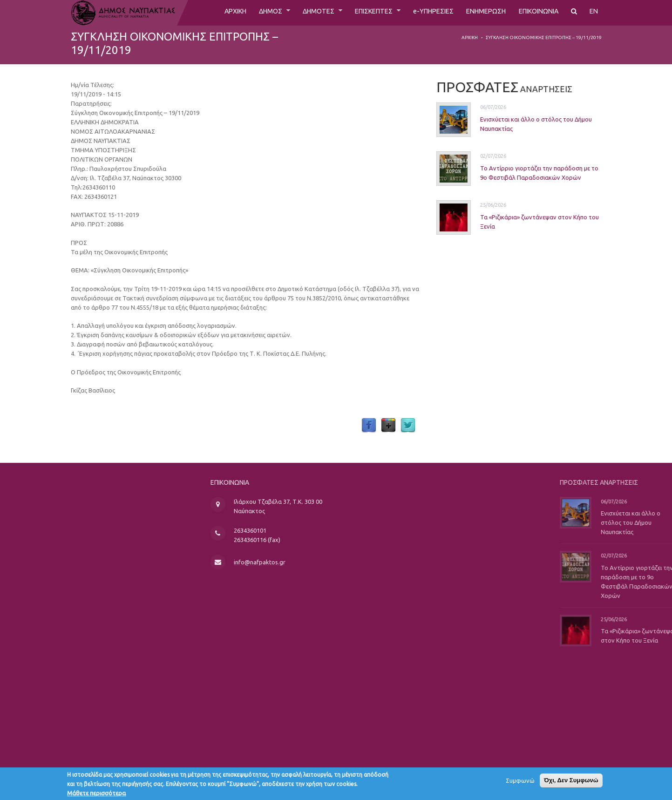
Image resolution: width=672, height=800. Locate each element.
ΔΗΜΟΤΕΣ (295, 13)
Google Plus (388, 426)
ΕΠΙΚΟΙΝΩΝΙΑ (535, 13)
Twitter (408, 426)
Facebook (369, 426)
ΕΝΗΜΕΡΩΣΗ (477, 13)
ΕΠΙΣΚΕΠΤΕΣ (356, 13)
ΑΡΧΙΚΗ (205, 13)
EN (594, 13)
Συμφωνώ (520, 783)
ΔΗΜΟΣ (244, 13)
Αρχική (470, 37)
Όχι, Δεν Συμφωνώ (571, 783)
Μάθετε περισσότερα (96, 795)
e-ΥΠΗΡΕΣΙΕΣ (420, 13)
